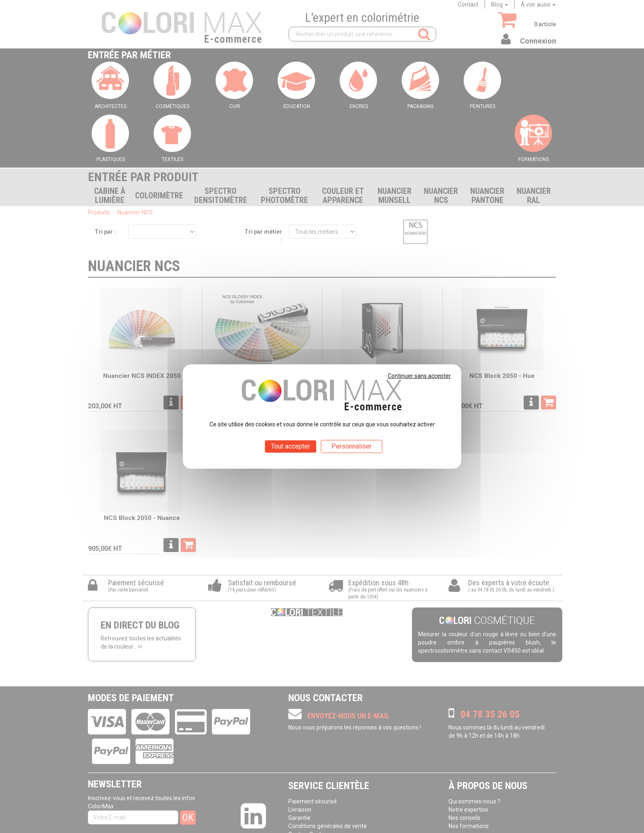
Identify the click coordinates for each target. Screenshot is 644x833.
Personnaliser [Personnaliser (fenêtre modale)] (352, 446)
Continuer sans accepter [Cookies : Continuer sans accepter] (419, 376)
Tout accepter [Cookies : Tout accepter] (291, 446)
